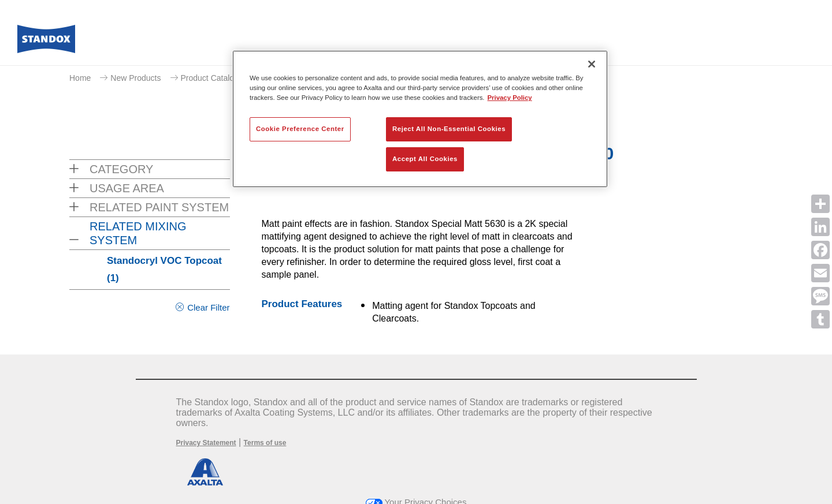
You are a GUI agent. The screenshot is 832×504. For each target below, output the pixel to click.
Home (80, 78)
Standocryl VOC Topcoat (164, 269)
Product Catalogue (214, 78)
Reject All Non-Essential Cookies (449, 129)
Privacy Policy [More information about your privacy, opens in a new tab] (510, 98)
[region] (420, 119)
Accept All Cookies (425, 159)
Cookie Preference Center (300, 129)
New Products (135, 78)
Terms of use (265, 443)
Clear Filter (208, 307)
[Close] (592, 64)
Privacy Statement (206, 443)
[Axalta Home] (46, 42)
